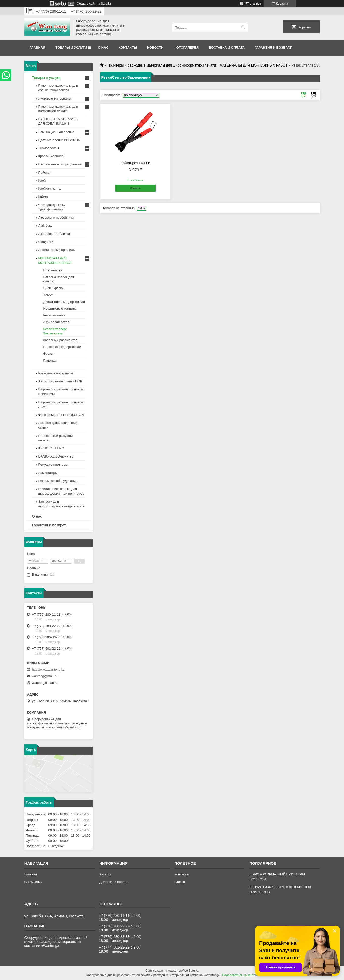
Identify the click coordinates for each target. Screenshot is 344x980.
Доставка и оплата (227, 47)
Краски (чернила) (51, 156)
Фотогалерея (186, 47)
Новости (155, 47)
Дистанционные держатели (64, 302)
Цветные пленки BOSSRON (59, 140)
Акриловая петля (56, 322)
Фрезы (48, 354)
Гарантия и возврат (273, 47)
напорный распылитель (61, 340)
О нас (103, 47)
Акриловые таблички (54, 234)
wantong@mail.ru (45, 676)
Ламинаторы (48, 473)
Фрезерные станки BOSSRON (61, 415)
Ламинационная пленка (56, 132)
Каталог (105, 874)
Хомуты (49, 295)
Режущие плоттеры (53, 464)
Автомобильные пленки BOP (60, 381)
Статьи (180, 882)
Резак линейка (54, 315)
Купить (135, 188)
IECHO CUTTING (51, 448)
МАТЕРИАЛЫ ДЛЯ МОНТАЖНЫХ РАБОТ (254, 65)
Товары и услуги (71, 47)
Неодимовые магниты (60, 308)
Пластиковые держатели (62, 347)
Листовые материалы (55, 98)
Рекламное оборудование (58, 481)
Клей (42, 181)
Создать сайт (86, 4)
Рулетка (49, 360)
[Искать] (243, 28)
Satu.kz (194, 971)
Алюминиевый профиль (57, 250)
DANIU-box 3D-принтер (56, 456)
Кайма (43, 197)
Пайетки (45, 172)
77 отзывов (253, 4)
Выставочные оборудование (60, 164)
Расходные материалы (56, 373)
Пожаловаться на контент (240, 975)
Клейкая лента (50, 189)
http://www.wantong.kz (48, 669)
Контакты (128, 47)
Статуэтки (46, 242)
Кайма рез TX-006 (135, 163)
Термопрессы (49, 148)
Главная (37, 47)
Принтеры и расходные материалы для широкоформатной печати (162, 65)
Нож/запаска (53, 270)
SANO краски (54, 288)
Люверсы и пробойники (56, 218)
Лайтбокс (45, 226)
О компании (34, 882)
